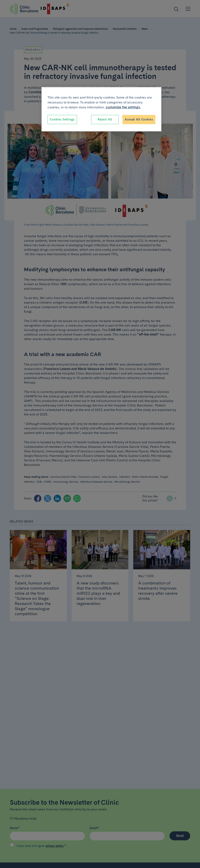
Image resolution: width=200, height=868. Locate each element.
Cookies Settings (62, 119)
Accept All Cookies (139, 119)
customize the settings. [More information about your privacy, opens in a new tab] (123, 107)
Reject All (105, 119)
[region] (101, 109)
